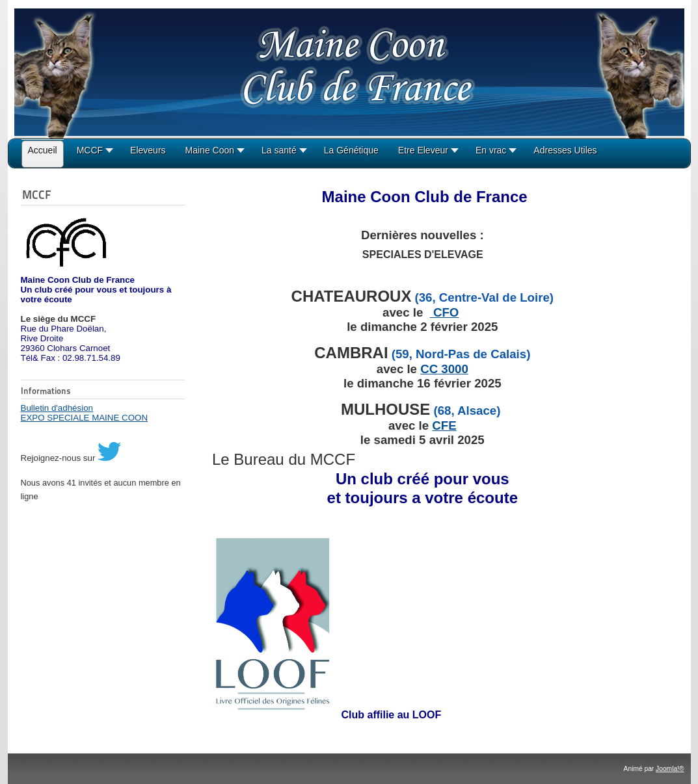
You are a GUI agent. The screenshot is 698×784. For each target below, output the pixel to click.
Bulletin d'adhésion (57, 408)
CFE (444, 425)
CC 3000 (444, 369)
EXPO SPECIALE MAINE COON (85, 418)
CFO (445, 312)
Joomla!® (670, 769)
